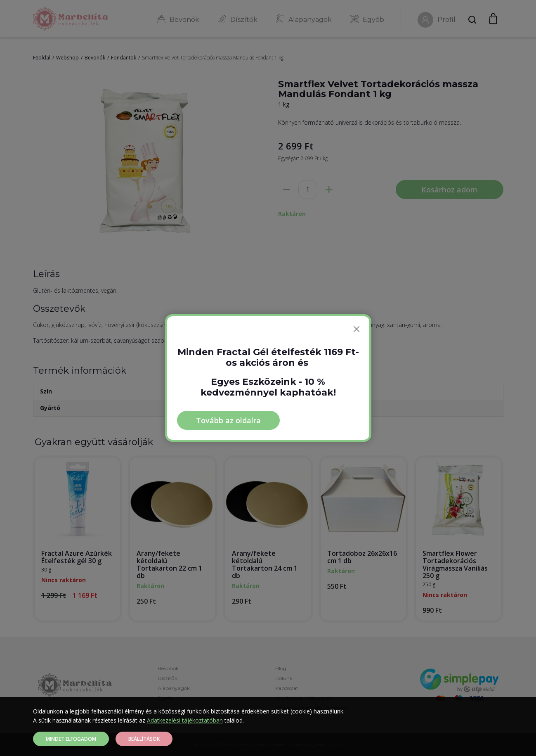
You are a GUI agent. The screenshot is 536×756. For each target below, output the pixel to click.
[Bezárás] (357, 329)
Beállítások (144, 739)
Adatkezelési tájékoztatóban (185, 720)
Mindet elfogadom (71, 739)
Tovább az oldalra (228, 420)
